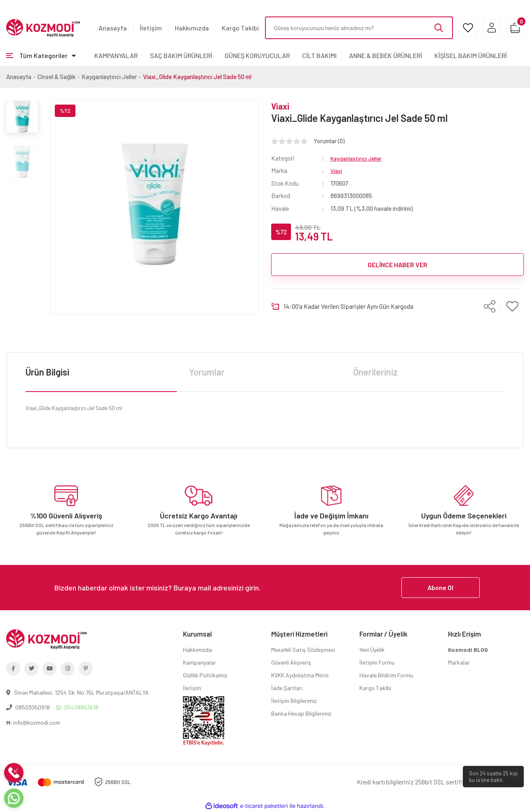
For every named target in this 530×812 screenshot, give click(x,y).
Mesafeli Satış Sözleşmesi (303, 650)
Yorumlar (207, 372)
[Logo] (43, 27)
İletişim (151, 28)
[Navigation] (41, 56)
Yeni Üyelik (372, 650)
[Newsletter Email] (265, 588)
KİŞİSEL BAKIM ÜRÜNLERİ (471, 55)
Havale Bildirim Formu (386, 675)
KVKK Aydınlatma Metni (300, 675)
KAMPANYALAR (116, 55)
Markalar (459, 662)
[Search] (351, 28)
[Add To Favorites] (512, 306)
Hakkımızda (192, 28)
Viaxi (280, 106)
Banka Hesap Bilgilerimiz (301, 713)
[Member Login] (484, 28)
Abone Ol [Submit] (440, 587)
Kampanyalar (199, 662)
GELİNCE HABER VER (397, 265)
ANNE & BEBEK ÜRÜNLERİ (386, 55)
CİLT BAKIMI (319, 55)
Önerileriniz (375, 372)
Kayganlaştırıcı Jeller (358, 158)
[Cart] (512, 28)
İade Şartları (287, 688)
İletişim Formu (377, 662)
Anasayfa (113, 28)
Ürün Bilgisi (47, 372)
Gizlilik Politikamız (205, 675)
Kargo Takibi (240, 28)
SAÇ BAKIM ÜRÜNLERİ (181, 55)
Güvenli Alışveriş (291, 662)
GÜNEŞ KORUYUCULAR (257, 55)
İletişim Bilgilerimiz (294, 701)
